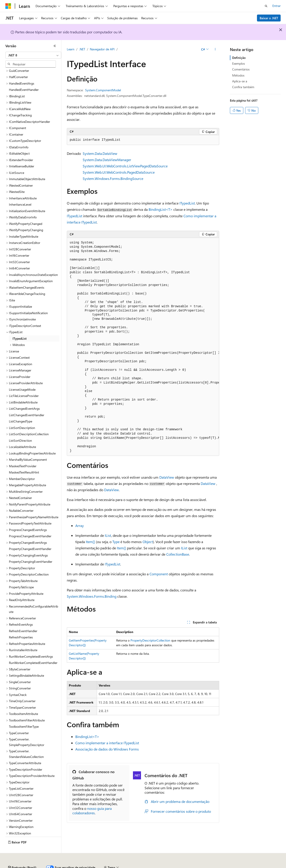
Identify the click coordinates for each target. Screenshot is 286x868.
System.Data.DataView (100, 153)
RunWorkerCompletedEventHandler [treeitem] (33, 650)
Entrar (277, 6)
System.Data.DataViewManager (107, 160)
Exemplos (239, 63)
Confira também (243, 87)
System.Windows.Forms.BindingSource (113, 178)
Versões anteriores (89, 866)
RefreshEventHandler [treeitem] (23, 619)
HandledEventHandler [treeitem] (24, 77)
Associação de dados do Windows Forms (107, 749)
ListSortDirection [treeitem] (20, 428)
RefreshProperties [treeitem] (21, 625)
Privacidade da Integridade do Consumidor (194, 866)
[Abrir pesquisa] (266, 6)
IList (108, 535)
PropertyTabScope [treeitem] (21, 575)
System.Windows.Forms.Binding (92, 596)
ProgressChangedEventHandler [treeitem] (30, 524)
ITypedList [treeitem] (20, 326)
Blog (110, 866)
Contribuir (128, 866)
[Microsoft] (8, 6)
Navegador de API (102, 49)
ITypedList (187, 203)
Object (148, 542)
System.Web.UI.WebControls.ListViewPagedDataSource (125, 166)
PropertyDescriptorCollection (150, 640)
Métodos (238, 75)
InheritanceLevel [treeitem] (20, 192)
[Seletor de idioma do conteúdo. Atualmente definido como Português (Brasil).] (22, 855)
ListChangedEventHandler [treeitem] (27, 403)
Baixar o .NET (269, 18)
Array (80, 526)
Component (159, 574)
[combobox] (33, 55)
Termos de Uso (242, 866)
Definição (239, 58)
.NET (82, 49)
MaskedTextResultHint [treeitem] (24, 460)
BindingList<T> (161, 209)
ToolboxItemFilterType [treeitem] (24, 714)
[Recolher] (55, 46)
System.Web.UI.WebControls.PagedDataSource (119, 172)
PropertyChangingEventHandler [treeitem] (31, 549)
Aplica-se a (240, 81)
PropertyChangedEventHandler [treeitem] (30, 536)
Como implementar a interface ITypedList (107, 743)
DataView (167, 477)
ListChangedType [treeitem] (21, 409)
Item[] (90, 542)
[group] (143, 347)
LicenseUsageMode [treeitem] (22, 377)
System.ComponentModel (103, 90)
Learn (71, 49)
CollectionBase (178, 554)
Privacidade (148, 866)
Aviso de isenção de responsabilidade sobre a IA (38, 866)
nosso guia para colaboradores (92, 811)
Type (116, 542)
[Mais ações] (215, 49)
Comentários (241, 69)
